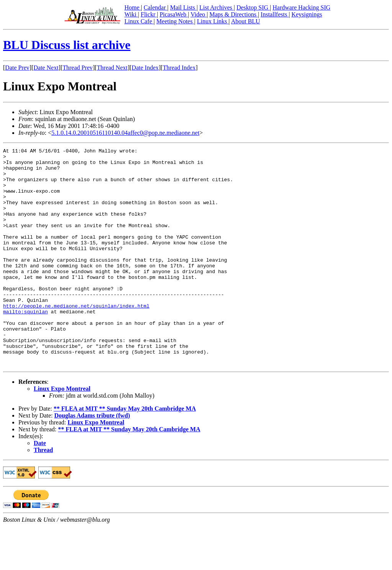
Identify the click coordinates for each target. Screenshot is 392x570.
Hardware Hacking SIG (301, 7)
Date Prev (17, 68)
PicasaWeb (174, 14)
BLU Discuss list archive (67, 45)
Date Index (145, 68)
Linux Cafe (139, 21)
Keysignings (307, 14)
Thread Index (179, 68)
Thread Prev (78, 68)
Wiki (131, 14)
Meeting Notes (176, 21)
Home (133, 7)
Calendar (155, 7)
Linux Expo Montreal (62, 432)
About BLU (245, 21)
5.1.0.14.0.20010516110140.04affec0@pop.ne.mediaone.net (125, 133)
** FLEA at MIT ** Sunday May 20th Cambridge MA (125, 452)
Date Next (46, 68)
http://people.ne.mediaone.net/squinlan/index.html (76, 338)
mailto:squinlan (25, 345)
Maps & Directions (234, 14)
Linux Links (213, 21)
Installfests (275, 14)
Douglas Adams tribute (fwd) (92, 459)
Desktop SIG (253, 7)
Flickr (149, 14)
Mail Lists (183, 7)
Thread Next (112, 68)
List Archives (217, 7)
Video (199, 14)
